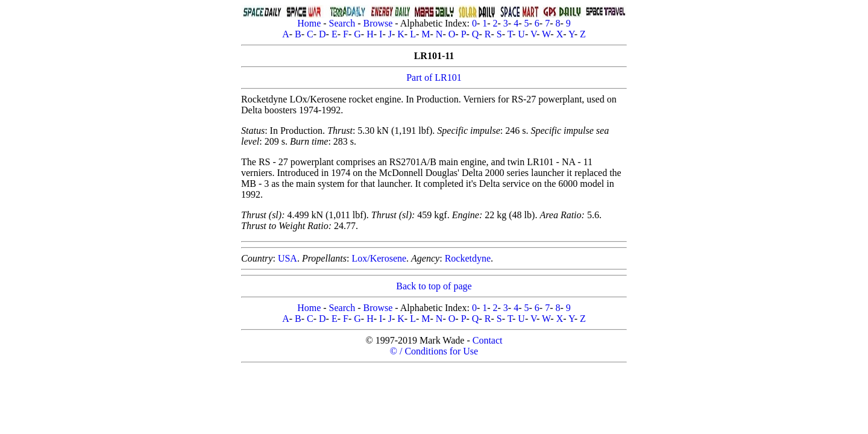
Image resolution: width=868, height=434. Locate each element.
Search (342, 23)
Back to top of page (434, 286)
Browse (378, 23)
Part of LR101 (434, 77)
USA (288, 258)
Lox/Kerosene (379, 258)
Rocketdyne (468, 258)
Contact (488, 340)
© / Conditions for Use (434, 351)
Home (309, 23)
